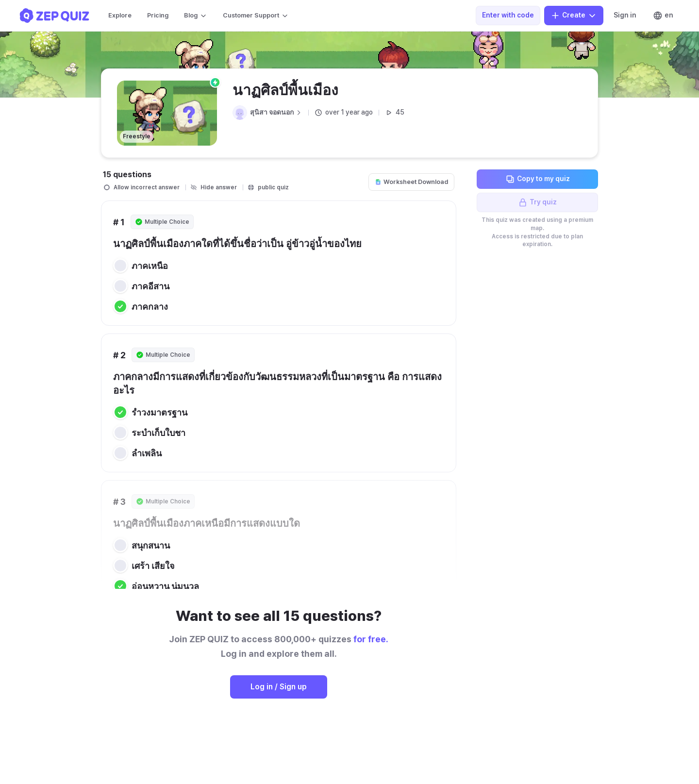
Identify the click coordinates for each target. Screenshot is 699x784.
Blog (196, 16)
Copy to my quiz (538, 179)
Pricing (158, 15)
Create (574, 16)
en (663, 16)
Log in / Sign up (279, 687)
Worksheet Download (411, 182)
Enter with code (508, 15)
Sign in (625, 15)
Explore (120, 15)
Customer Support (256, 16)
